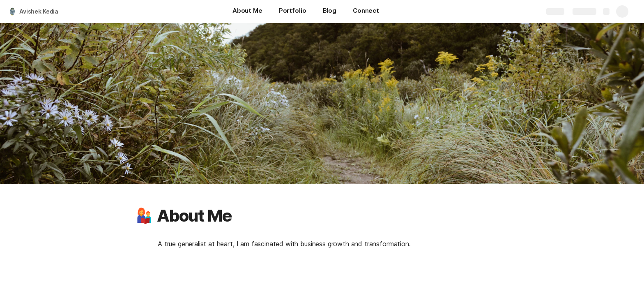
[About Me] (247, 12)
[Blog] (330, 12)
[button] (144, 216)
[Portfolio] (293, 12)
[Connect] (366, 12)
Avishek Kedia (39, 11)
